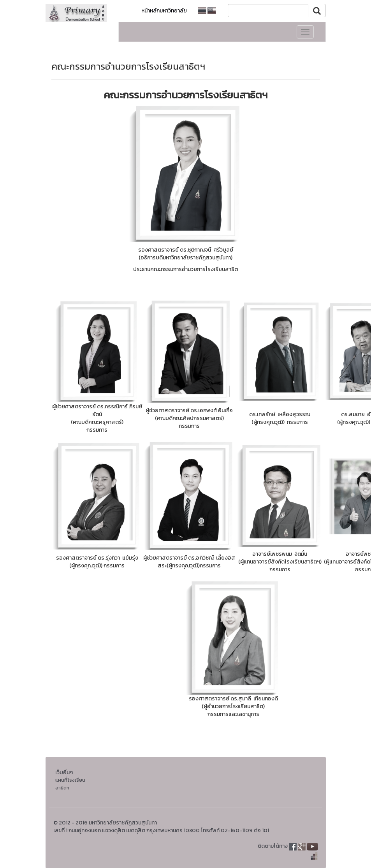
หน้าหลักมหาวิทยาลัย (164, 11)
